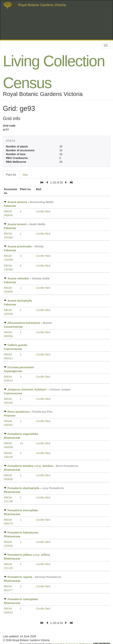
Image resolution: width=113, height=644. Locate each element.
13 (21, 443)
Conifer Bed (43, 211)
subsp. (30, 466)
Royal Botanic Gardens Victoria (42, 5)
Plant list (11, 175)
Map (25, 175)
